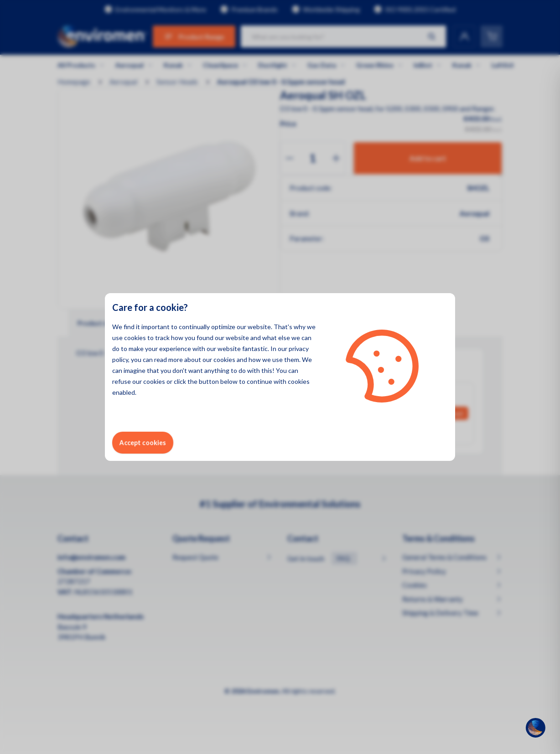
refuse (122, 381)
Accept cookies (143, 442)
